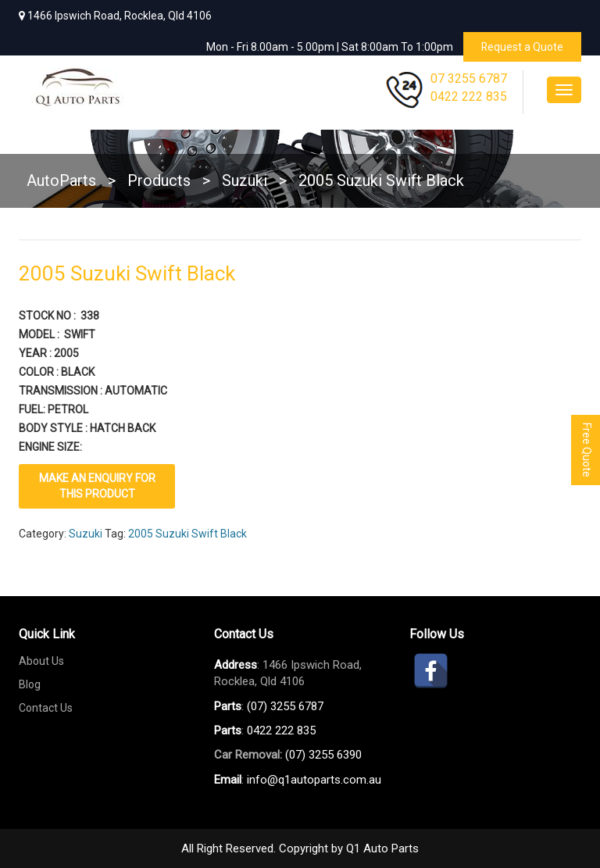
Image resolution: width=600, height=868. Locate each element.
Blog (30, 684)
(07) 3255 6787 (285, 705)
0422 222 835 (469, 96)
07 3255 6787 (469, 79)
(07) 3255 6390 (323, 755)
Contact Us (46, 707)
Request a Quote (522, 47)
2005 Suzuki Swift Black (187, 533)
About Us (41, 660)
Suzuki (86, 533)
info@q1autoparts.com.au (314, 779)
